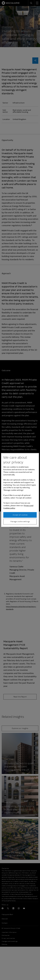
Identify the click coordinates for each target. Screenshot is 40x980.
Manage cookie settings (20, 521)
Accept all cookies (20, 515)
